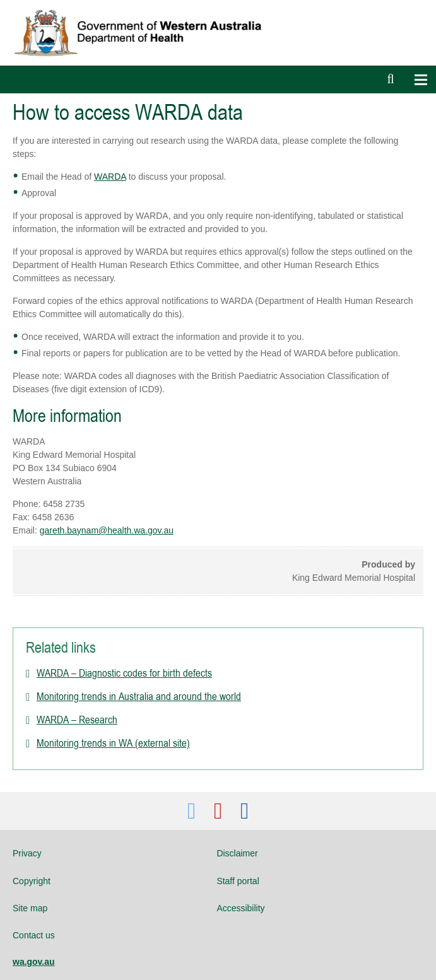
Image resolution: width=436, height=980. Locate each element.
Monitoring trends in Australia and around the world (139, 696)
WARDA (110, 177)
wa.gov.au (34, 962)
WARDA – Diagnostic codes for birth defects (124, 673)
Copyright (32, 881)
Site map (30, 908)
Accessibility (240, 908)
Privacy (27, 853)
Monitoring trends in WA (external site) (113, 743)
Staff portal (238, 881)
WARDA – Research (77, 720)
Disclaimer (237, 853)
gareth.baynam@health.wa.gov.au (107, 530)
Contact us (34, 935)
